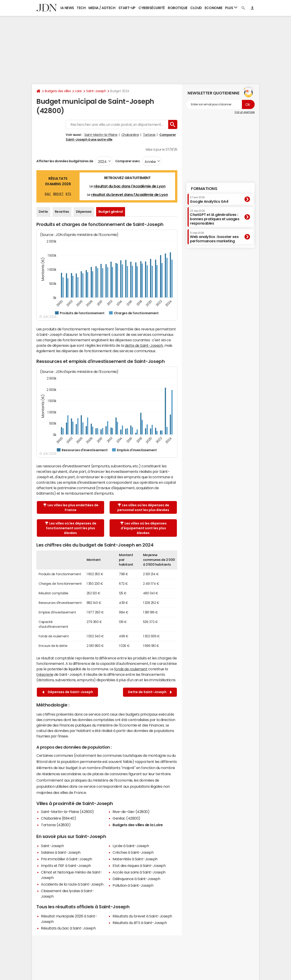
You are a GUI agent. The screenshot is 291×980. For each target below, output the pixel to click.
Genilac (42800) (126, 818)
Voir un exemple (245, 112)
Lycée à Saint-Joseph (131, 846)
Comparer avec (127, 161)
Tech (81, 8)
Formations (204, 189)
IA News (67, 8)
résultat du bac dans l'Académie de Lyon (129, 186)
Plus (231, 8)
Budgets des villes (58, 91)
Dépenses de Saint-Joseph (68, 692)
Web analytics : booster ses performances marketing (214, 237)
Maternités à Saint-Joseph (135, 859)
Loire (78, 91)
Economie (213, 8)
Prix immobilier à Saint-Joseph (66, 859)
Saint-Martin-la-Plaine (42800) (67, 812)
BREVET (58, 194)
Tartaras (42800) (56, 825)
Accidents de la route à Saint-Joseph (72, 884)
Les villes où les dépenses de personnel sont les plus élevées (143, 508)
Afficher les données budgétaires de (65, 161)
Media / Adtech (102, 8)
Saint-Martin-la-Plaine (101, 135)
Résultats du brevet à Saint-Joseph (142, 916)
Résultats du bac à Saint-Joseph (68, 928)
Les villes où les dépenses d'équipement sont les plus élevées (143, 528)
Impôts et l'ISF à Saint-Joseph (66, 866)
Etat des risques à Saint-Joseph (139, 866)
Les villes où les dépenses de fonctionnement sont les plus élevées (71, 528)
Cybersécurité (152, 8)
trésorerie (45, 674)
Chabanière (130, 135)
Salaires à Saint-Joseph (61, 852)
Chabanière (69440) (58, 818)
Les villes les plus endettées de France (71, 508)
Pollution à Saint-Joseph (133, 885)
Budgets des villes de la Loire (138, 825)
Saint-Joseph (96, 91)
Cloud (196, 8)
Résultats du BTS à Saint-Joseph (140, 923)
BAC (48, 194)
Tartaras (149, 135)
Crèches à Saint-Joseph (133, 852)
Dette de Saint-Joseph (150, 692)
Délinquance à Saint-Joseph (136, 879)
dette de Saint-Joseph (144, 345)
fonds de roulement (131, 669)
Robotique (178, 8)
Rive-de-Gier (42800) (131, 812)
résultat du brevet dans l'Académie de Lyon (129, 195)
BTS (68, 194)
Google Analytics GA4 (209, 200)
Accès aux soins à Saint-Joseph (139, 872)
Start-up (127, 8)
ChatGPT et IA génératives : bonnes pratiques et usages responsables (215, 217)
